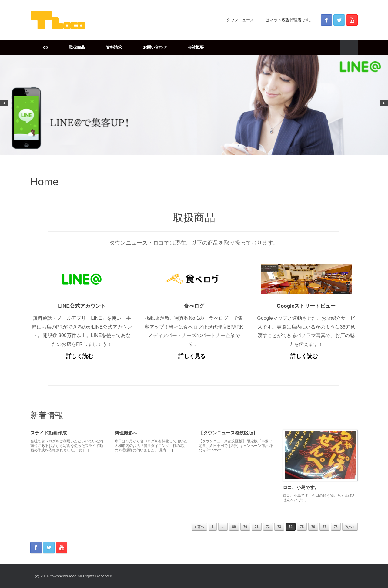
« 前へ (199, 527)
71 (256, 527)
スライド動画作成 (48, 433)
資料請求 (114, 47)
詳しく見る (194, 356)
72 (268, 527)
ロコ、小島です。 (301, 487)
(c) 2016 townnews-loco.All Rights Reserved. (74, 576)
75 (302, 527)
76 (313, 527)
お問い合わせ (155, 47)
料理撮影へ (126, 433)
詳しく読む (82, 356)
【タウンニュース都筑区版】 (228, 433)
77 (324, 527)
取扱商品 (77, 47)
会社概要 (196, 47)
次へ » (350, 527)
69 (234, 527)
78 (336, 527)
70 (245, 527)
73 (279, 527)
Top (44, 47)
